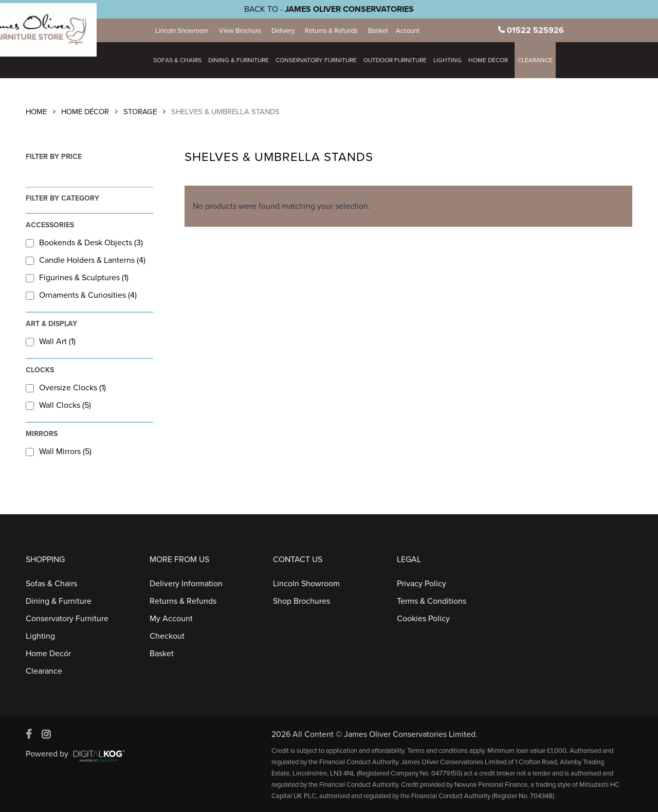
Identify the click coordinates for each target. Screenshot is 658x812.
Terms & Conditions (432, 601)
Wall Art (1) (51, 341)
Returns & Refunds (336, 31)
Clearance (540, 60)
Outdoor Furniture (400, 60)
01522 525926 (538, 30)
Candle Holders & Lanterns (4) (86, 260)
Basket (383, 31)
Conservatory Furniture (321, 60)
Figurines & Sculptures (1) (77, 278)
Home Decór (48, 654)
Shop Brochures (301, 601)
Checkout (167, 636)
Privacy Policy (422, 584)
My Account (171, 619)
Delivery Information (186, 584)
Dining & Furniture (244, 60)
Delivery (288, 31)
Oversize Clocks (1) (66, 388)
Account (413, 31)
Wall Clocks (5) (58, 405)
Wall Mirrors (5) (59, 452)
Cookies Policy (423, 619)
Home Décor (85, 112)
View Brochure (245, 31)
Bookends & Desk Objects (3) (84, 243)
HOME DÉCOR (493, 60)
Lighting (453, 60)
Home (36, 112)
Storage (140, 112)
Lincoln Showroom (187, 31)
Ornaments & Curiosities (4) (81, 295)
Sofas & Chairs (182, 60)
